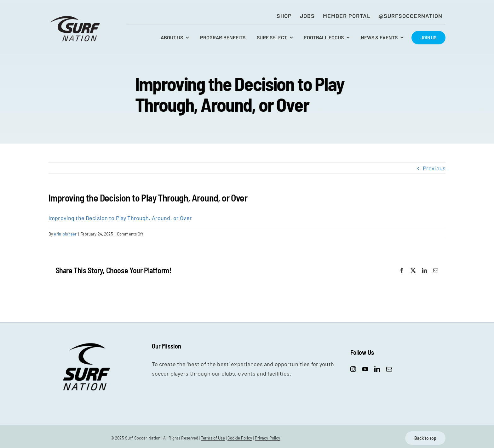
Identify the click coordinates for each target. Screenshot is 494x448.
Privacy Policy (268, 438)
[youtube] (365, 369)
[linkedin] (377, 369)
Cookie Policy (240, 438)
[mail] (389, 369)
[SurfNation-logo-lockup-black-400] (76, 18)
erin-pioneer (65, 234)
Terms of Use (213, 438)
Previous (434, 168)
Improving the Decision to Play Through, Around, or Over (120, 218)
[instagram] (353, 369)
